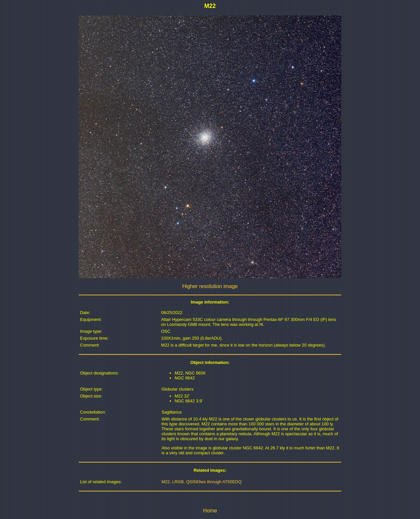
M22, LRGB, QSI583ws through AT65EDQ (201, 482)
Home (210, 511)
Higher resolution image (210, 286)
